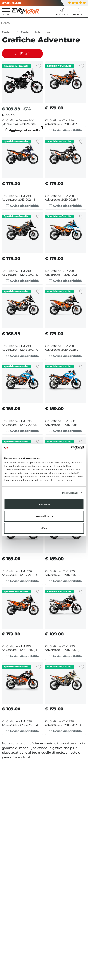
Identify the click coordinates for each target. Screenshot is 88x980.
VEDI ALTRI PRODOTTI (44, 743)
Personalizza (44, 516)
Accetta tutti (44, 504)
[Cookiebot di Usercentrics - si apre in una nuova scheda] (64, 448)
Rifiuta (44, 528)
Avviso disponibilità (65, 130)
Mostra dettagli (70, 493)
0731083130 (11, 3)
